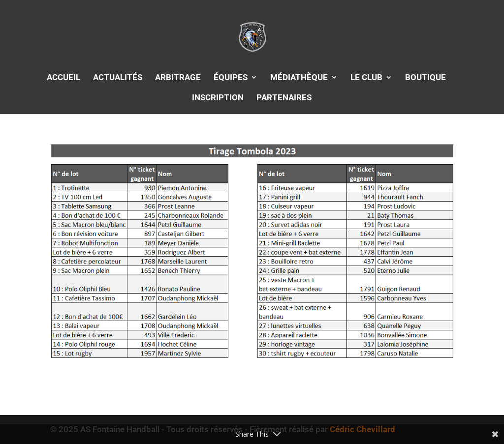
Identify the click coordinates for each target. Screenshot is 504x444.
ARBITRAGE (178, 78)
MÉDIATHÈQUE (299, 78)
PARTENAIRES (284, 98)
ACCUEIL (63, 78)
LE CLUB (366, 78)
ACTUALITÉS (118, 78)
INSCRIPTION (218, 98)
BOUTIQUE (425, 78)
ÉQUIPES (231, 78)
